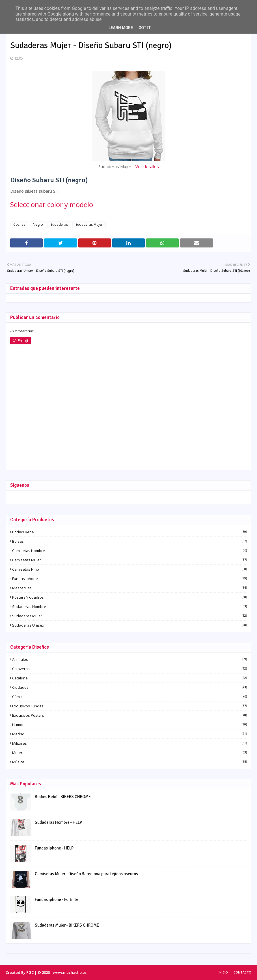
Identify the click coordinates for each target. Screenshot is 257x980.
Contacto (242, 972)
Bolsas (129, 541)
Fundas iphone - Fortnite (57, 899)
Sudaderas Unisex (129, 625)
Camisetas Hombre (129, 551)
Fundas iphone (129, 579)
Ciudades (129, 687)
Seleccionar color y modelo (52, 204)
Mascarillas (129, 588)
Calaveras (129, 669)
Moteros (129, 753)
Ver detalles (147, 166)
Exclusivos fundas (129, 706)
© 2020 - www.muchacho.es (62, 972)
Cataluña (129, 678)
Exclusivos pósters (129, 715)
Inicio (223, 972)
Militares (129, 743)
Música (129, 762)
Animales (129, 659)
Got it (145, 28)
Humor (129, 725)
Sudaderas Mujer (89, 224)
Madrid (129, 734)
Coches (19, 224)
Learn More (121, 28)
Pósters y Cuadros (129, 597)
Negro (38, 224)
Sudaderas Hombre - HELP (58, 822)
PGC (30, 972)
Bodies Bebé (129, 532)
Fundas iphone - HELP (54, 848)
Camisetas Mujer (129, 560)
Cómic (129, 697)
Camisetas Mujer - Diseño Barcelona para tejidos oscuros (86, 874)
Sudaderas (59, 224)
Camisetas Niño (129, 569)
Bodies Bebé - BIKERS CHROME (63, 797)
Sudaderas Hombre (129, 607)
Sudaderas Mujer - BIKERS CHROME (67, 925)
